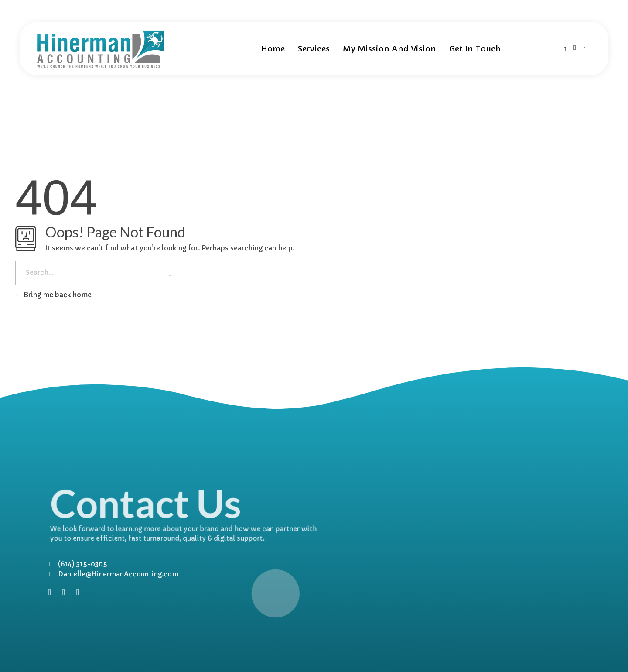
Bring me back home (53, 295)
